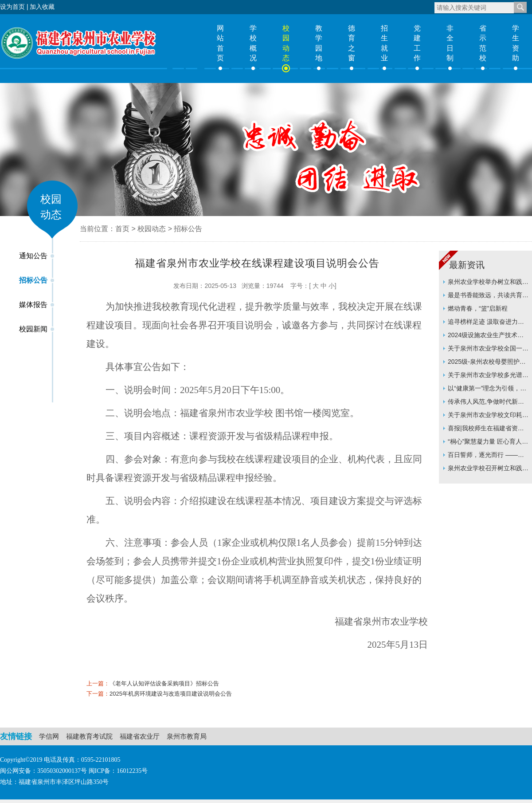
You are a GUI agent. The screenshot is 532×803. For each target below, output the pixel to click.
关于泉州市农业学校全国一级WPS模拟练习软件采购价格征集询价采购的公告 (488, 350)
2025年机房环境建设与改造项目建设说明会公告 (171, 694)
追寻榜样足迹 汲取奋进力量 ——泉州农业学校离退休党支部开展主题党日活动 (488, 323)
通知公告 (33, 256)
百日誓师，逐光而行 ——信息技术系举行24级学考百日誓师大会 (489, 456)
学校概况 (253, 43)
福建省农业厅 (140, 736)
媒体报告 (33, 305)
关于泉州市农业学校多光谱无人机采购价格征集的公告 (488, 376)
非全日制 (450, 43)
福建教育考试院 (89, 736)
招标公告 (33, 280)
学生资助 (516, 43)
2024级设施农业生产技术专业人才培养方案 (486, 337)
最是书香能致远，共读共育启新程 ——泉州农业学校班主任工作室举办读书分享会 (488, 297)
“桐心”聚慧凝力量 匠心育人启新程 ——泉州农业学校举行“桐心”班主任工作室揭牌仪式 (488, 443)
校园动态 (286, 43)
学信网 (49, 736)
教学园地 (319, 43)
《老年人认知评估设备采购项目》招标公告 (164, 683)
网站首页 (220, 43)
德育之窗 (352, 43)
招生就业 (384, 43)
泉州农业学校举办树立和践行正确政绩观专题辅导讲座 (488, 283)
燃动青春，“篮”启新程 (478, 308)
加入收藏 (42, 7)
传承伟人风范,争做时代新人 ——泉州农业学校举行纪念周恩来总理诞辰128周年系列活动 (488, 403)
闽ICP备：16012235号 (118, 771)
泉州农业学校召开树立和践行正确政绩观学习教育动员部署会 (488, 470)
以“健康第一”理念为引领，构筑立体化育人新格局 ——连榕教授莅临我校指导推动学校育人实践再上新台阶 (488, 390)
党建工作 (417, 43)
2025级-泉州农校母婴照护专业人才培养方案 (487, 363)
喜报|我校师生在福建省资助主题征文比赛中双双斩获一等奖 (488, 430)
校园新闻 (33, 329)
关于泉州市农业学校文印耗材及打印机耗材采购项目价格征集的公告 (488, 416)
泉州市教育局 (187, 736)
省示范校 (483, 43)
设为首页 (12, 7)
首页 (122, 229)
